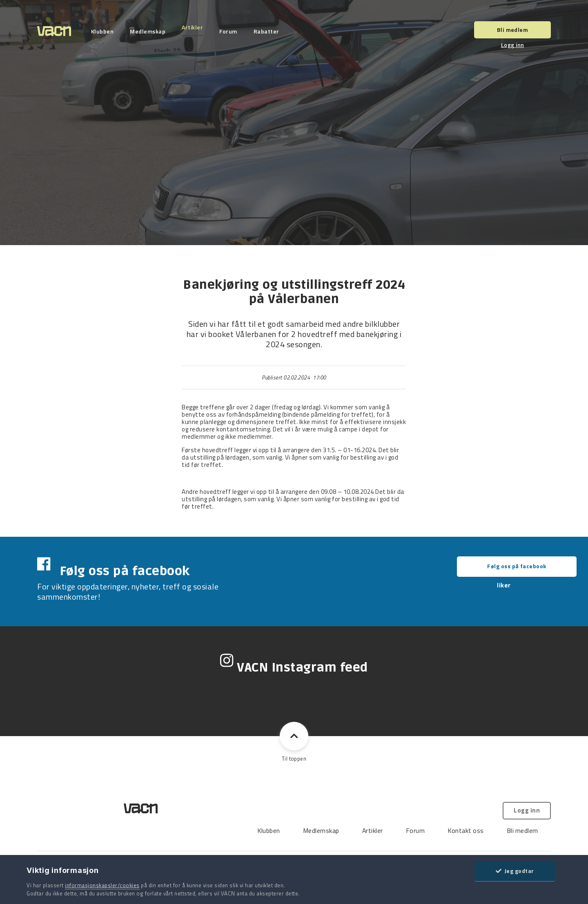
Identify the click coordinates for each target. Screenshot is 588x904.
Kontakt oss (354, 795)
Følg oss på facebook (484, 566)
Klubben (106, 31)
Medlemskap (151, 31)
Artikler (196, 28)
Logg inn (513, 45)
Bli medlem (513, 30)
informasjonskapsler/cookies (102, 885)
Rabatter (270, 31)
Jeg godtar (515, 871)
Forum (232, 31)
